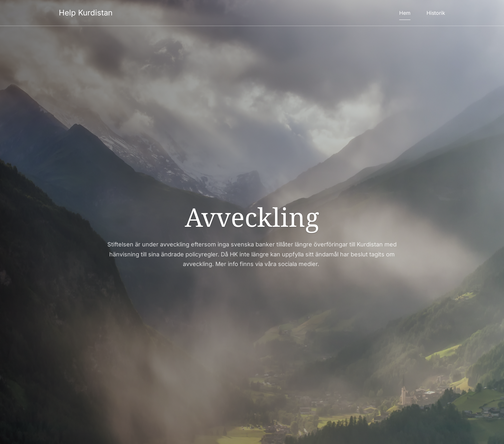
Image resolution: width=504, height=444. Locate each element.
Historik (436, 13)
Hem (405, 13)
